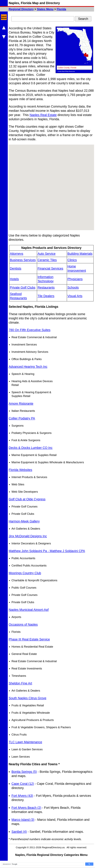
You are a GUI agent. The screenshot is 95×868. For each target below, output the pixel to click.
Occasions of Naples (23, 625)
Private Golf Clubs (23, 288)
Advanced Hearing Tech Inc (28, 367)
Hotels (14, 279)
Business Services (23, 260)
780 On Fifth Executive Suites (30, 330)
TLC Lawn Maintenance (25, 742)
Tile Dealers (46, 296)
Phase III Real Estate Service (29, 639)
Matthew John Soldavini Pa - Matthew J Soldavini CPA (47, 551)
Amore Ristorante (21, 404)
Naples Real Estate (43, 115)
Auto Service (47, 254)
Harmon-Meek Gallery (24, 521)
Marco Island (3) (23, 820)
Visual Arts (75, 296)
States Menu (45, 9)
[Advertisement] (76, 363)
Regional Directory (21, 9)
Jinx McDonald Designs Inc (28, 536)
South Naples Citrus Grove (28, 698)
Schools (73, 288)
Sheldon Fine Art (20, 683)
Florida (61, 9)
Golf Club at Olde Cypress (27, 499)
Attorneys (17, 254)
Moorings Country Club (25, 573)
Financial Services (50, 268)
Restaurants (46, 288)
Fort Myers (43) (22, 796)
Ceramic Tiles (47, 260)
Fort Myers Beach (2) (26, 808)
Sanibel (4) (19, 832)
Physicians (75, 279)
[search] (42, 864)
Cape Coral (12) (23, 784)
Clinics (72, 260)
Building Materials (80, 254)
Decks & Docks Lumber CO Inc (31, 448)
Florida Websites (20, 470)
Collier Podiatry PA (22, 418)
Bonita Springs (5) (24, 772)
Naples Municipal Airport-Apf (29, 610)
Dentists (16, 268)
